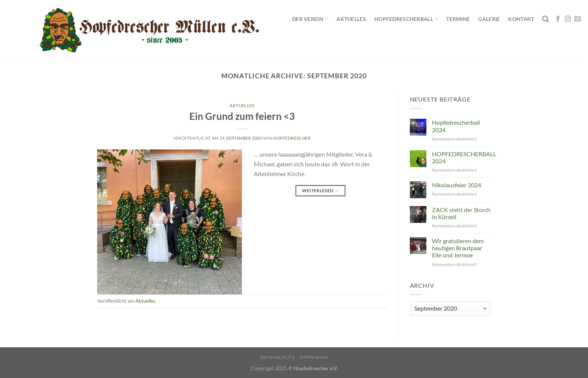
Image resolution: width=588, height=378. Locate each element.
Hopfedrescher (292, 138)
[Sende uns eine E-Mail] (577, 19)
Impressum (314, 357)
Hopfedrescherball (406, 19)
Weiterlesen (321, 190)
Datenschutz (278, 357)
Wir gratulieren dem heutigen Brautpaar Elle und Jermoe (458, 248)
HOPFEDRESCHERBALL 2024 (464, 157)
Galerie (489, 19)
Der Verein (310, 19)
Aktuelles (351, 19)
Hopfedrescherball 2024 (456, 126)
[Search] (545, 19)
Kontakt (521, 19)
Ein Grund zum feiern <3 (242, 116)
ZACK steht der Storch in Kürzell (461, 213)
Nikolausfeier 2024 (457, 185)
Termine (458, 19)
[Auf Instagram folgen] (568, 19)
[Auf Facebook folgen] (558, 19)
